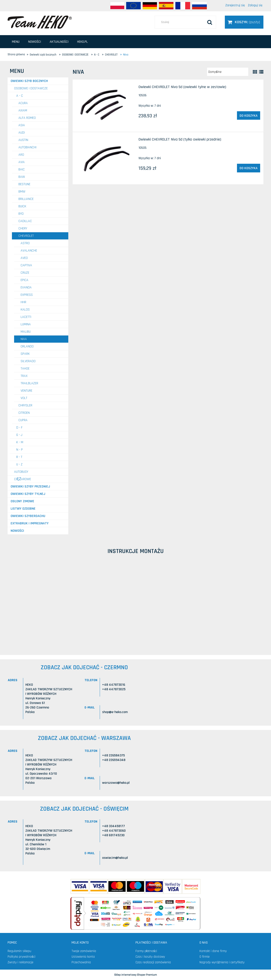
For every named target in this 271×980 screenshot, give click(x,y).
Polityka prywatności (21, 957)
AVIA (22, 162)
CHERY (23, 228)
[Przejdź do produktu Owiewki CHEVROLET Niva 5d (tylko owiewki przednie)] (105, 158)
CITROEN (24, 413)
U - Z (19, 464)
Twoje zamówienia (84, 951)
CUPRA (23, 420)
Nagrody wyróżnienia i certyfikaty (222, 962)
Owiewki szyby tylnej (28, 494)
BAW (22, 177)
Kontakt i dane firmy (213, 951)
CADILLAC (25, 221)
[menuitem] (16, 42)
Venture (26, 391)
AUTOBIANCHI (27, 147)
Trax (24, 376)
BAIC (22, 169)
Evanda (26, 287)
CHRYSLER (25, 405)
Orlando (27, 346)
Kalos (25, 310)
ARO (21, 155)
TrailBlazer (29, 383)
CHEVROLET (26, 236)
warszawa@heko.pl (116, 783)
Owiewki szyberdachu (28, 516)
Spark (25, 354)
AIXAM (23, 110)
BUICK (22, 206)
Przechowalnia (81, 962)
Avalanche (29, 251)
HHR (23, 302)
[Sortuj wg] (228, 72)
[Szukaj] (210, 22)
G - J (19, 435)
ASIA (22, 125)
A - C (20, 96)
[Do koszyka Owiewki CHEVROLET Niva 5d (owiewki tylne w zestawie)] (249, 116)
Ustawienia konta (83, 957)
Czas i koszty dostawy (150, 957)
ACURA (23, 103)
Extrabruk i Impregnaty (30, 523)
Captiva (26, 265)
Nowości (17, 531)
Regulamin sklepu (19, 951)
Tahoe (25, 369)
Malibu (26, 332)
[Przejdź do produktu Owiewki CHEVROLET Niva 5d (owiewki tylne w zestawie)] (105, 106)
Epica (24, 280)
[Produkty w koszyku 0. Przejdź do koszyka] (244, 22)
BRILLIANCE (26, 199)
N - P (20, 450)
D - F (19, 428)
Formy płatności (146, 951)
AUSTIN (23, 140)
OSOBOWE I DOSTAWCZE (31, 88)
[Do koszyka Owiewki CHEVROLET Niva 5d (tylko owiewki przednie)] (249, 168)
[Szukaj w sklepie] (185, 22)
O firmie (205, 957)
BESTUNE (24, 184)
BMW (22, 192)
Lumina (26, 324)
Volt (24, 398)
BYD (21, 214)
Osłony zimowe (22, 501)
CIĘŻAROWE (23, 479)
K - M (20, 442)
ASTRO (25, 243)
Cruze (25, 273)
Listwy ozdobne (23, 509)
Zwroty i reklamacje (20, 962)
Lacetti (26, 317)
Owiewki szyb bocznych (29, 81)
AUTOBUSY (21, 472)
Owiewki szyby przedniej (30, 487)
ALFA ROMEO (27, 118)
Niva (24, 339)
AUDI (22, 133)
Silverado (28, 361)
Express (27, 295)
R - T (19, 457)
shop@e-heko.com (115, 712)
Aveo (24, 258)
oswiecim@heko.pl (115, 858)
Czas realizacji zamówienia (153, 962)
